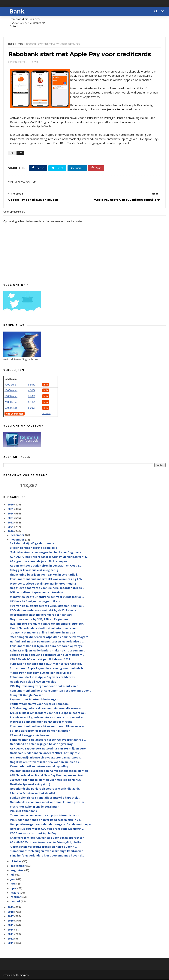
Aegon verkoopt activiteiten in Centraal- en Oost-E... (46, 566)
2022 (11, 523)
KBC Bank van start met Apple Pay (33, 834)
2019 (11, 908)
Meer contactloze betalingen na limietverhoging (43, 584)
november (18, 540)
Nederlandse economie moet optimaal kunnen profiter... (48, 802)
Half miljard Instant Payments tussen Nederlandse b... (47, 642)
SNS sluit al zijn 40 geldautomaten (33, 544)
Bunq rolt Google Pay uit (26, 695)
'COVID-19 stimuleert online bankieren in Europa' (43, 633)
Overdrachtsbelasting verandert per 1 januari (41, 615)
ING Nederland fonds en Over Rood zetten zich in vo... (46, 820)
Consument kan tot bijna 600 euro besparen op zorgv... (47, 646)
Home (11, 44)
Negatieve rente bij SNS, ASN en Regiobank (39, 620)
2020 (11, 532)
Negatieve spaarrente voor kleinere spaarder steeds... (47, 588)
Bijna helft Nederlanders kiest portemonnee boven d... (47, 856)
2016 (11, 921)
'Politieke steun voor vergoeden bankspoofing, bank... (47, 553)
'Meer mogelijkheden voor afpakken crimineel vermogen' (49, 637)
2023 (11, 518)
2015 (11, 925)
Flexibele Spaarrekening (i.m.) (30, 784)
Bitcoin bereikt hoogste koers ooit (33, 548)
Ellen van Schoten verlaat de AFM (32, 793)
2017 (11, 916)
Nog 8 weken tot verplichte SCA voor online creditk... (46, 762)
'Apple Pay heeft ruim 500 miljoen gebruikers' (41, 673)
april (14, 888)
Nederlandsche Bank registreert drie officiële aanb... (46, 789)
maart (15, 893)
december (18, 535)
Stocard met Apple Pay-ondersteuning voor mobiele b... (48, 669)
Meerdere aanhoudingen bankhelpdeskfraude (41, 722)
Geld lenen (11, 379)
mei (13, 884)
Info (46, 385)
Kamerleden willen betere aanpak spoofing (39, 767)
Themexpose (23, 975)
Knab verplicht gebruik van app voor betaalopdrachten (47, 838)
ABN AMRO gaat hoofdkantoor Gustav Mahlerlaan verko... (49, 557)
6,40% (32, 402)
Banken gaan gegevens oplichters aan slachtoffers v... (47, 655)
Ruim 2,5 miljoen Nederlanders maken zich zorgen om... (47, 651)
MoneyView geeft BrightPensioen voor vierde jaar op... (47, 597)
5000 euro (10, 385)
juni (13, 879)
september (18, 866)
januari (16, 902)
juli (13, 875)
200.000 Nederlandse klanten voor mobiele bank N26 (45, 780)
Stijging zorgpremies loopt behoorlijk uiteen (40, 731)
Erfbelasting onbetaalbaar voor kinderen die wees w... (47, 709)
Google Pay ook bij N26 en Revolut (33, 682)
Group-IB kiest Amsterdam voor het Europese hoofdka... (48, 713)
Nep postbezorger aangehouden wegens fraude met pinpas (51, 825)
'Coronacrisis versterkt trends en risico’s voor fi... (43, 847)
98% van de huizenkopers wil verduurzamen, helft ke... (47, 606)
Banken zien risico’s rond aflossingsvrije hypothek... (45, 798)
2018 (11, 912)
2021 (11, 527)
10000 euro (11, 391)
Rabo (20, 44)
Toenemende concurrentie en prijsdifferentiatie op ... (46, 816)
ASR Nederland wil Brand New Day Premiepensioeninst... (48, 776)
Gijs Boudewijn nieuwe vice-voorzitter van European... (46, 758)
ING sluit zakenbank (24, 811)
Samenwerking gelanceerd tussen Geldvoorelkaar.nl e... (48, 740)
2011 (11, 943)
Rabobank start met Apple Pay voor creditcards (42, 677)
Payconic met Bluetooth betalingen (34, 700)
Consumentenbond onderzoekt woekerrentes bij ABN (46, 579)
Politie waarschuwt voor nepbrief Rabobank (40, 704)
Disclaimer (46, 414)
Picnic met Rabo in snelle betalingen (35, 807)
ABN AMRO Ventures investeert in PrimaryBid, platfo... (47, 843)
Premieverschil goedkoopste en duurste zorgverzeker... (48, 718)
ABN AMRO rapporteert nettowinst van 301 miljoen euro (48, 749)
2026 (11, 505)
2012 (11, 939)
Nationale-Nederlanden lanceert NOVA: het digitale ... (46, 753)
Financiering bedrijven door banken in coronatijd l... (45, 575)
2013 (11, 934)
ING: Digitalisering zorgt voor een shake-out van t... (45, 686)
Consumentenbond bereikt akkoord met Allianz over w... (48, 727)
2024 (11, 514)
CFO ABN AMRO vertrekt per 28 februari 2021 (40, 660)
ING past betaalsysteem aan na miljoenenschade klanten (49, 771)
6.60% (32, 397)
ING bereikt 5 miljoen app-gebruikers (35, 602)
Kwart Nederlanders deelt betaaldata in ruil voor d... (45, 628)
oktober (16, 862)
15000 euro (11, 397)
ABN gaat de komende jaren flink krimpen (38, 562)
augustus (17, 870)
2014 (11, 930)
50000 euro (11, 408)
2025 (11, 509)
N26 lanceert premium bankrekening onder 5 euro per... (48, 624)
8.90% (32, 385)
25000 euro (11, 402)
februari (16, 897)
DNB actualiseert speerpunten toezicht (37, 593)
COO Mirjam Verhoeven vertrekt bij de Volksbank (43, 611)
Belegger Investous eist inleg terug (34, 570)
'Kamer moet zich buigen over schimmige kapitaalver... (47, 851)
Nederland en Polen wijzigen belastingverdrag (41, 744)
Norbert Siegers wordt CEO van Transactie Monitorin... (47, 829)
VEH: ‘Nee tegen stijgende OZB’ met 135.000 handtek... (47, 664)
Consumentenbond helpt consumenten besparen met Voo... (50, 691)
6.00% (32, 391)
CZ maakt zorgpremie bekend (30, 736)
